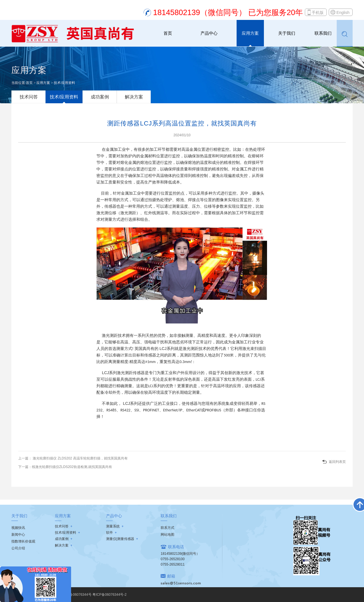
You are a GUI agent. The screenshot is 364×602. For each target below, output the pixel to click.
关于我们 (287, 33)
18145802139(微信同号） (180, 554)
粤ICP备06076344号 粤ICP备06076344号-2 (93, 595)
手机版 (318, 13)
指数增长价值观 (23, 541)
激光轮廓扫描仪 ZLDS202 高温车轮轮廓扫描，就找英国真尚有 (80, 458)
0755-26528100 (173, 559)
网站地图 (167, 535)
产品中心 (209, 33)
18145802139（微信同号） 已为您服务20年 (228, 13)
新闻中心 (18, 535)
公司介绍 (18, 548)
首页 (168, 33)
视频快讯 (18, 528)
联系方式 (167, 528)
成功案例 (100, 97)
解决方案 (134, 97)
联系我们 (323, 33)
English (343, 13)
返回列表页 (337, 462)
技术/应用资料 (64, 83)
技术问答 (29, 97)
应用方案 (250, 33)
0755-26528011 (173, 564)
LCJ (163, 349)
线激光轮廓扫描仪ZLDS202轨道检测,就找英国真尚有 (72, 467)
